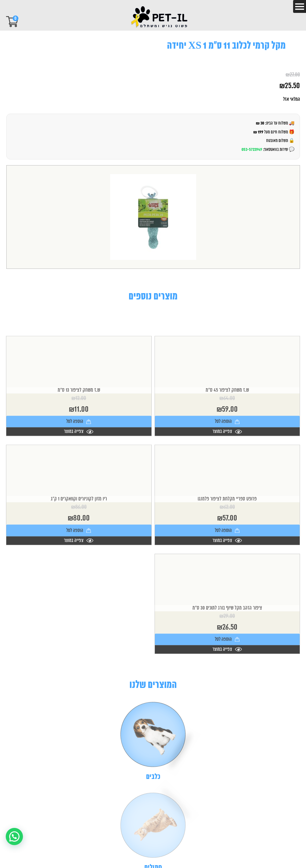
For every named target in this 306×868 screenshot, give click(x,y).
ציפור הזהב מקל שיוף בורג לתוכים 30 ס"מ (227, 632)
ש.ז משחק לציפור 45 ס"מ (227, 414)
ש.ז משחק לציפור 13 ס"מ (79, 414)
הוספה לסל (227, 445)
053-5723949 (252, 150)
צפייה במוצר (227, 455)
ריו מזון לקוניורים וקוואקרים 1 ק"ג (79, 523)
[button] (14, 837)
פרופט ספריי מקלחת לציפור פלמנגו (227, 523)
